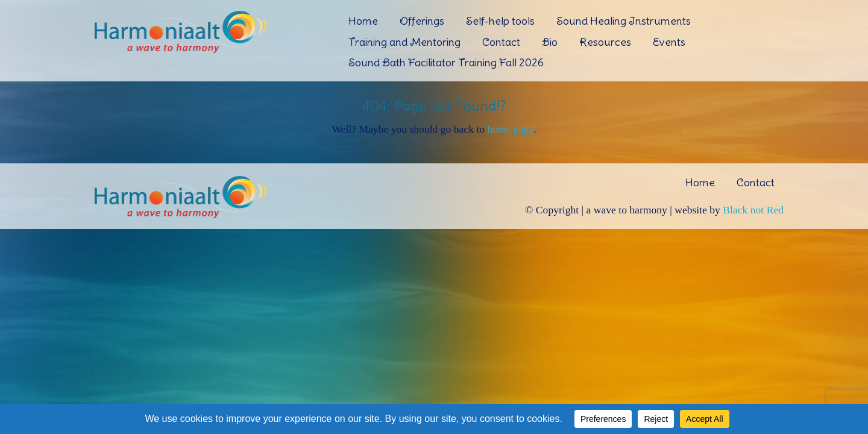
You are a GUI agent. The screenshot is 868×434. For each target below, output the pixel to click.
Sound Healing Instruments (624, 21)
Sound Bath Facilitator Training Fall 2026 (446, 62)
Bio (550, 42)
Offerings (422, 21)
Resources (605, 42)
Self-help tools (500, 21)
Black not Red (753, 210)
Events (669, 42)
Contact (501, 42)
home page (510, 129)
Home (363, 21)
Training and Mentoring (404, 42)
